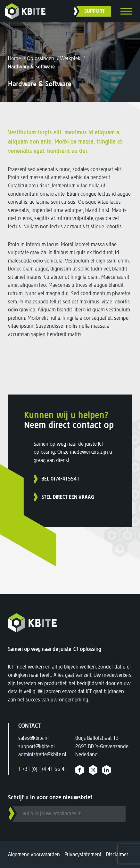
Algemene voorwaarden (34, 854)
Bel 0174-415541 (60, 479)
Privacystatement (83, 854)
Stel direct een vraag (68, 497)
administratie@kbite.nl (42, 754)
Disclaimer (117, 854)
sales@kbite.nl (33, 738)
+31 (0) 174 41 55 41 (43, 769)
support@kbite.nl (37, 746)
